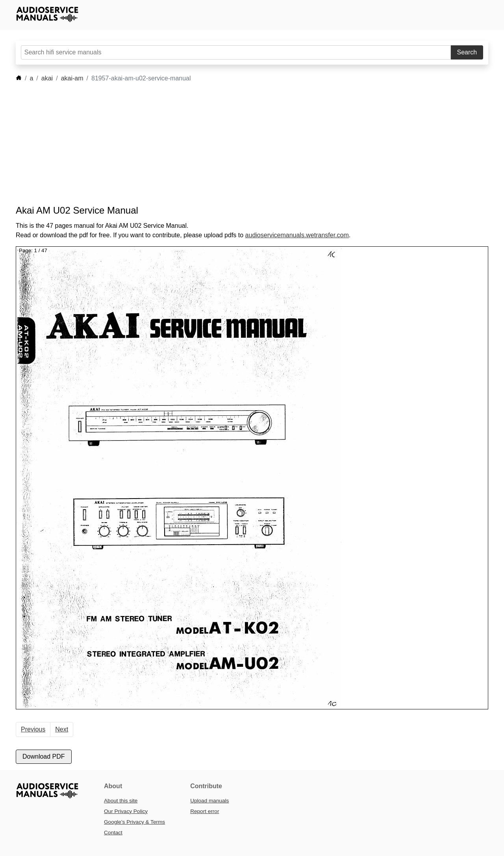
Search (467, 52)
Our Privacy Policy (126, 811)
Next (62, 729)
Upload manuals (209, 801)
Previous (33, 729)
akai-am (72, 78)
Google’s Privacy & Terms (134, 822)
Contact (113, 833)
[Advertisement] (240, 144)
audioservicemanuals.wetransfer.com (297, 235)
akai (47, 78)
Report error (205, 811)
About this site (121, 801)
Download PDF (44, 756)
